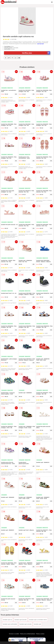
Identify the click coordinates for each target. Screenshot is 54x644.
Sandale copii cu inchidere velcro (38, 620)
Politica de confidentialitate (27, 634)
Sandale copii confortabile (10, 624)
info (16, 94)
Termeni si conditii (14, 634)
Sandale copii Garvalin (21, 620)
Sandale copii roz (7, 620)
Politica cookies (40, 634)
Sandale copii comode (25, 624)
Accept (33, 643)
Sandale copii (37, 624)
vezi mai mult (40, 44)
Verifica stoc (36, 53)
